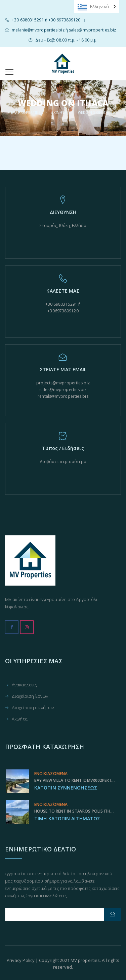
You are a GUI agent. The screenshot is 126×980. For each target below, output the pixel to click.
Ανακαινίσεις (24, 685)
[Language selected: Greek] (97, 7)
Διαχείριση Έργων (30, 697)
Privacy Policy (21, 960)
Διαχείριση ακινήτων (33, 708)
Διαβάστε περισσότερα (63, 462)
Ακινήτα (20, 719)
